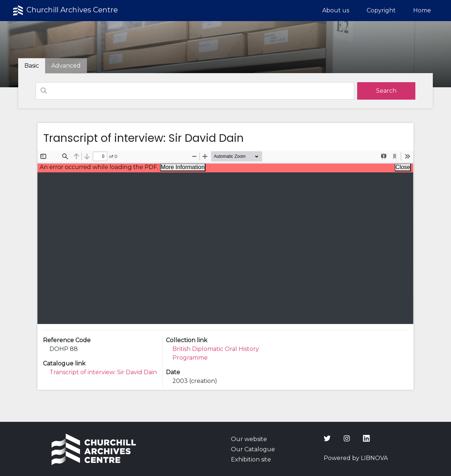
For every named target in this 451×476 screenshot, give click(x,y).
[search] (386, 91)
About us (336, 10)
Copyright (381, 10)
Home (422, 10)
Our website (249, 439)
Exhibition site (251, 459)
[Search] (195, 91)
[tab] (66, 66)
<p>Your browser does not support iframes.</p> (225, 237)
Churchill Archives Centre (65, 11)
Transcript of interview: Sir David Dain (103, 372)
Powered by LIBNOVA (356, 458)
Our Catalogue (253, 449)
